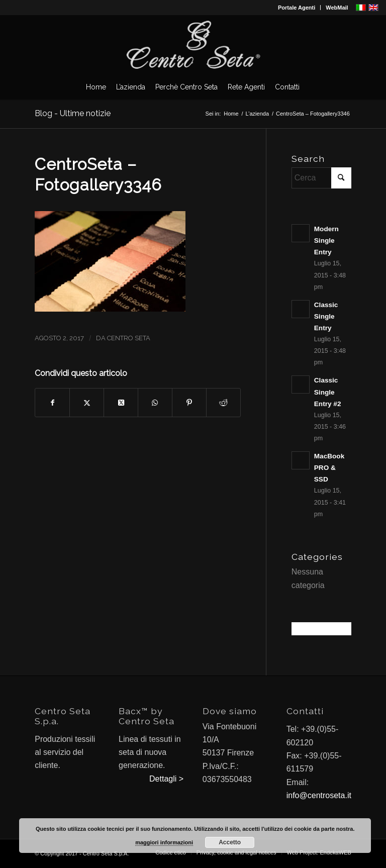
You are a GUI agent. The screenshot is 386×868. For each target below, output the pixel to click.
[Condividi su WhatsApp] (155, 403)
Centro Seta (129, 338)
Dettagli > (166, 779)
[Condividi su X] (87, 403)
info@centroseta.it (319, 795)
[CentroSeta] (193, 45)
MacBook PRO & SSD (329, 468)
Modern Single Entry (326, 240)
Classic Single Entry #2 (328, 392)
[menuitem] (297, 8)
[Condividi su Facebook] (52, 403)
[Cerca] (321, 178)
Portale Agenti (297, 8)
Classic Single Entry (326, 316)
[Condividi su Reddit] (223, 403)
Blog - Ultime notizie (73, 113)
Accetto (230, 842)
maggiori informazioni (164, 842)
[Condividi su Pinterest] (189, 403)
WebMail (337, 8)
